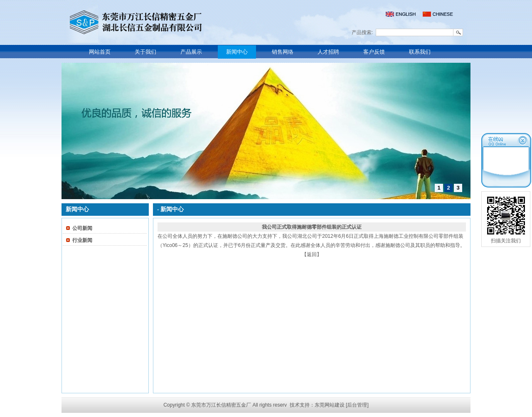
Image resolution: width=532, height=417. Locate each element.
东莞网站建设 (330, 405)
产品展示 (191, 52)
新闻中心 (237, 52)
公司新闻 (82, 228)
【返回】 (312, 254)
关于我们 (145, 52)
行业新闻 (82, 240)
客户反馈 (374, 52)
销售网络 (283, 52)
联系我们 (420, 52)
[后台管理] (357, 405)
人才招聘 (328, 52)
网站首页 (100, 52)
